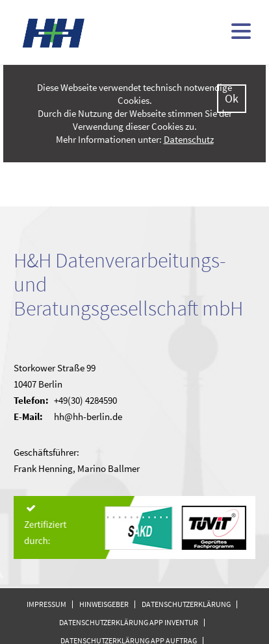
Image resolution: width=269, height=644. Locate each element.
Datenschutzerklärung (186, 604)
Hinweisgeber (104, 604)
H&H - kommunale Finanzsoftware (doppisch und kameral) (54, 33)
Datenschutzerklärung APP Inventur (129, 622)
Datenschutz (189, 139)
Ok (232, 98)
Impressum (46, 604)
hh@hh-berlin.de (88, 416)
